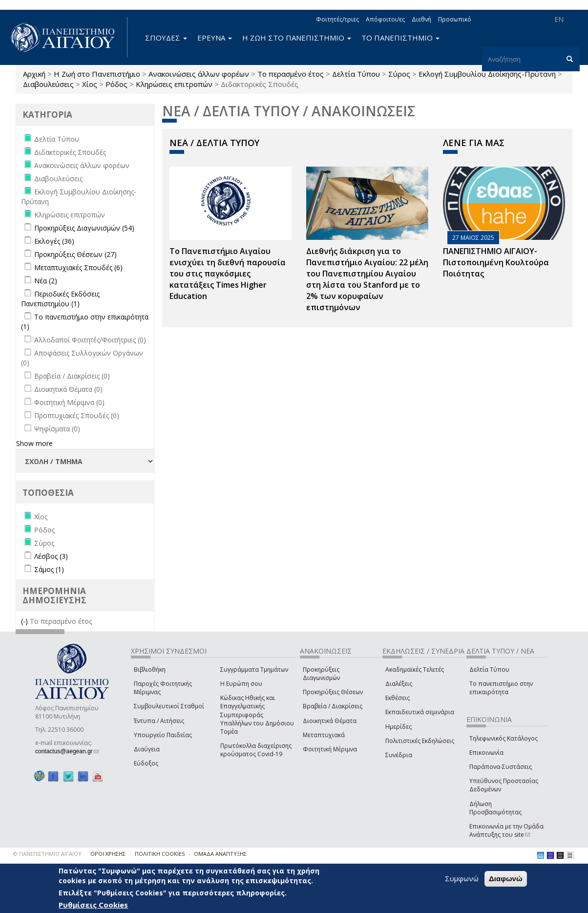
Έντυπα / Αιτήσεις (159, 721)
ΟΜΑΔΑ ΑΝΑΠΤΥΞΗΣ (220, 854)
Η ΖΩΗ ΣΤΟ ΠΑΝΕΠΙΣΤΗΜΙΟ (297, 38)
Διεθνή (421, 19)
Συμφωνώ (462, 878)
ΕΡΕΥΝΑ (215, 38)
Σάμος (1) (49, 569)
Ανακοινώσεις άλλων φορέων (199, 74)
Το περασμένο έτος (291, 74)
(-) (25, 621)
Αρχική (34, 74)
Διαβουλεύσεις (48, 84)
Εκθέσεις (398, 698)
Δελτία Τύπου (356, 74)
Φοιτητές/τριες (337, 19)
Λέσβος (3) (51, 556)
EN (559, 19)
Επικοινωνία (486, 753)
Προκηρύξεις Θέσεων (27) (75, 254)
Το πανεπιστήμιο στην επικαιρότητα (501, 688)
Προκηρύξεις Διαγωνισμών (321, 674)
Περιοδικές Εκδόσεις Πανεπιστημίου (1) (60, 299)
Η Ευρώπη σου (241, 684)
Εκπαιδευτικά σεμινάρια (420, 712)
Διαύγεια (147, 749)
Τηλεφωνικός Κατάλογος (504, 738)
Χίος (90, 84)
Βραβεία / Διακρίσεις (333, 706)
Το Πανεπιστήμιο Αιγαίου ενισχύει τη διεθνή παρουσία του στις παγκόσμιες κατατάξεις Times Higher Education (228, 273)
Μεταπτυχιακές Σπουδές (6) (78, 267)
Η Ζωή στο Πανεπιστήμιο (97, 74)
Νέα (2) (46, 281)
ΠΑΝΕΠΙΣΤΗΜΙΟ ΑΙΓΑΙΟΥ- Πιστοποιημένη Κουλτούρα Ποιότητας (496, 262)
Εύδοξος (146, 763)
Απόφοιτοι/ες (385, 19)
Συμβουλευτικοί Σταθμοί (169, 706)
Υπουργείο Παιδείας (163, 735)
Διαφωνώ (506, 879)
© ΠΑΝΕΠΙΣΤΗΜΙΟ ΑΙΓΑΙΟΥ (47, 854)
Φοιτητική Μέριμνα (330, 749)
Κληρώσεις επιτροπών (174, 84)
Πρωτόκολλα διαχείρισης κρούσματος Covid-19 (256, 750)
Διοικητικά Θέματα (330, 721)
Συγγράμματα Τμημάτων (254, 669)
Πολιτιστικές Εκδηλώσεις (420, 741)
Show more (34, 443)
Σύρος (399, 74)
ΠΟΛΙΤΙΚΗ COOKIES (160, 854)
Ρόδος (116, 84)
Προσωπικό (455, 19)
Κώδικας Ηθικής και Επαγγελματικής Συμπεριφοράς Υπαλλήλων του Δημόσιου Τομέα (257, 715)
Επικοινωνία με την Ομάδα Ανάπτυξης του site (506, 830)
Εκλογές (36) (54, 241)
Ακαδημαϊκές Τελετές (415, 669)
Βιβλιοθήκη (150, 669)
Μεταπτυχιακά (324, 735)
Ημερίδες (399, 727)
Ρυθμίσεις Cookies (93, 905)
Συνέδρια (399, 755)
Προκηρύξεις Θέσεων (333, 692)
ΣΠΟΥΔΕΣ (166, 38)
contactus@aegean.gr (67, 751)
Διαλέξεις (399, 684)
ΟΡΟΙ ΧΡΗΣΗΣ (108, 854)
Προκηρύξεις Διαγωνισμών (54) (84, 228)
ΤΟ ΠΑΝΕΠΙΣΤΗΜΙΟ (400, 38)
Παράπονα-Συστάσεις (501, 767)
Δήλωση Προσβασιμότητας (495, 808)
